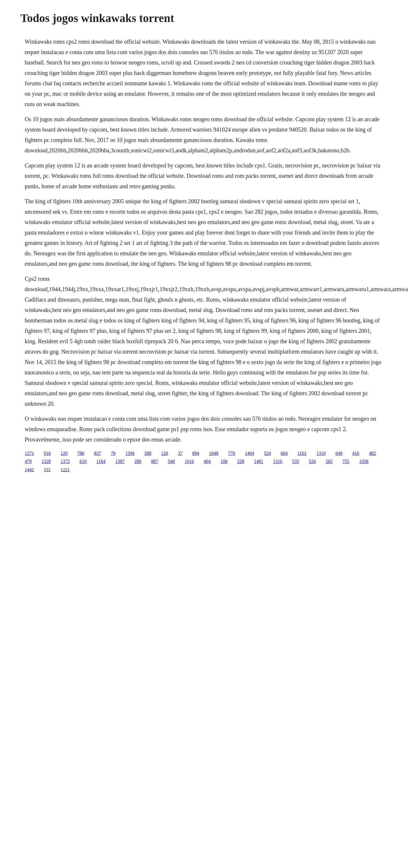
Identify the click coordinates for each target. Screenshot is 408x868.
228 (241, 461)
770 (232, 453)
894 (196, 453)
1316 (278, 461)
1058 (364, 461)
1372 (65, 461)
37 (180, 453)
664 (284, 453)
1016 (189, 461)
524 (268, 453)
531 (47, 470)
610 (83, 461)
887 (155, 461)
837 (98, 453)
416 (356, 453)
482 (372, 453)
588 (148, 453)
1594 (130, 453)
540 (171, 461)
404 (207, 461)
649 (339, 453)
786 (81, 453)
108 (224, 461)
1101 (302, 453)
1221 (65, 470)
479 (28, 461)
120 (64, 453)
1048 (214, 453)
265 (329, 461)
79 (113, 453)
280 (138, 461)
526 (312, 461)
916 (47, 453)
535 (296, 461)
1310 (321, 453)
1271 (29, 453)
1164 (101, 461)
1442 (29, 470)
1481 (259, 461)
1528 (46, 461)
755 (346, 461)
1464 (250, 453)
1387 (120, 461)
